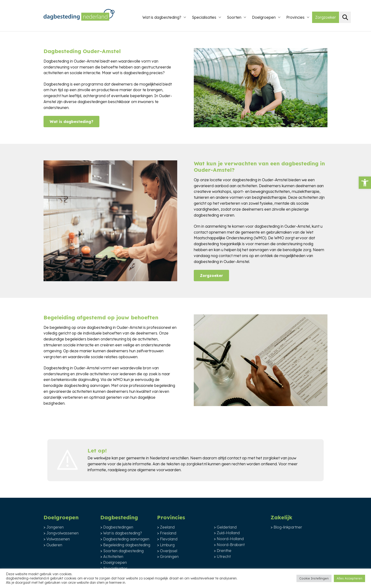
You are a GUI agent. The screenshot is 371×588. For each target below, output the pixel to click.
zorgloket (271, 458)
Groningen (169, 556)
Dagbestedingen (118, 527)
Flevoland (169, 539)
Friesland (168, 533)
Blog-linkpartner (288, 527)
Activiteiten (113, 556)
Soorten (234, 17)
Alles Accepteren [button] (349, 578)
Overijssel (169, 551)
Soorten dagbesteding (123, 551)
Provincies (295, 17)
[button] (365, 183)
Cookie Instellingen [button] (314, 578)
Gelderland (227, 527)
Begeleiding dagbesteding (127, 545)
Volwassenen (58, 539)
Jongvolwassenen (62, 533)
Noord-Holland (230, 539)
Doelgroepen (264, 17)
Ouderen (54, 545)
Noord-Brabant (231, 545)
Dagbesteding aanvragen (126, 539)
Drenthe (224, 551)
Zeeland (167, 527)
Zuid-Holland (228, 533)
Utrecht (224, 556)
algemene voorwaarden (159, 470)
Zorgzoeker (326, 17)
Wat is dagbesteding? (162, 17)
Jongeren (55, 527)
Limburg (167, 545)
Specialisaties (204, 17)
